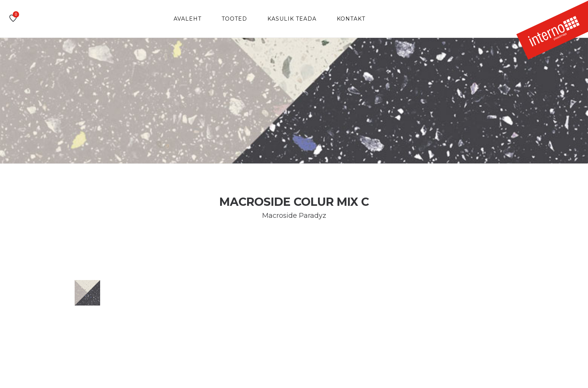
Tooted (234, 19)
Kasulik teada (292, 19)
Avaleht (187, 19)
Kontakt (351, 19)
